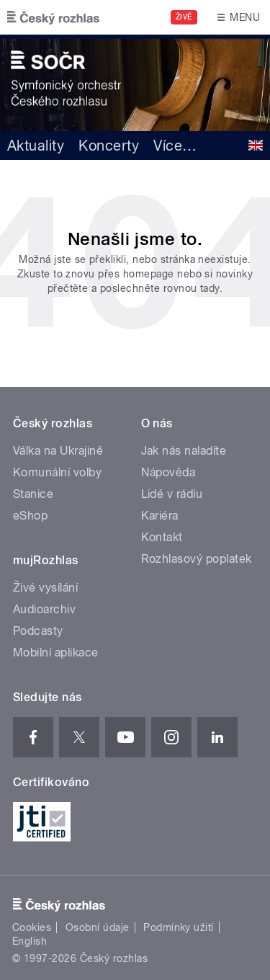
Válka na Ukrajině (58, 451)
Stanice (33, 494)
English (30, 941)
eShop (30, 516)
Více (175, 146)
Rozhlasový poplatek (197, 559)
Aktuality (36, 146)
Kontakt (162, 537)
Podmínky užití (179, 927)
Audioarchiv (44, 609)
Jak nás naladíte (184, 451)
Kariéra (160, 516)
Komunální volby (57, 472)
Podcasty (38, 631)
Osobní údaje (98, 927)
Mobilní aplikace (56, 652)
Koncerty (109, 146)
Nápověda (168, 472)
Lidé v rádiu (172, 494)
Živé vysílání (45, 588)
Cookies (32, 927)
